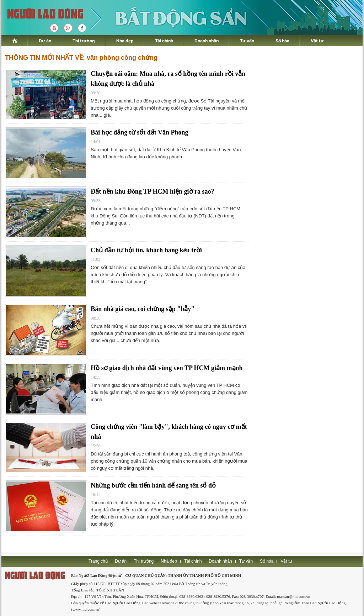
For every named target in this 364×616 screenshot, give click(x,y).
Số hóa (282, 41)
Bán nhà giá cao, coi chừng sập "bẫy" (143, 309)
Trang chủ (98, 561)
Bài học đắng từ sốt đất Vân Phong (139, 132)
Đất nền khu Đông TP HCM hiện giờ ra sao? (152, 191)
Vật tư (317, 41)
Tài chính (164, 41)
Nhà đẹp (125, 41)
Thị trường (84, 41)
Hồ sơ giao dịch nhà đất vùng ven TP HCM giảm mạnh (167, 368)
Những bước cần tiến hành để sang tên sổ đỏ (153, 485)
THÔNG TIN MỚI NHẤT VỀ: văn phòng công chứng (81, 58)
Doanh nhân (207, 41)
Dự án (45, 41)
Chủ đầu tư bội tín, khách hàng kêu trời (146, 250)
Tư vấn (247, 41)
